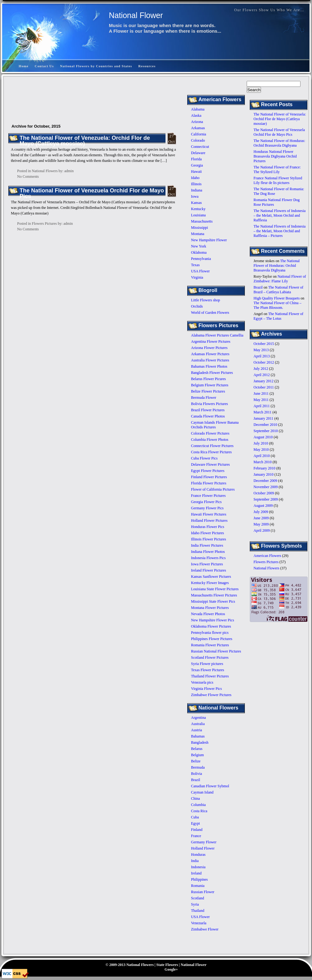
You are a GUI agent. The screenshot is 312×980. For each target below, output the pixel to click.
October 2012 (264, 362)
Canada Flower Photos (208, 416)
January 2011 (263, 418)
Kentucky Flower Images (210, 583)
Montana (198, 234)
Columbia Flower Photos (210, 440)
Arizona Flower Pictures (209, 348)
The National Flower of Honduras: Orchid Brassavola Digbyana (279, 143)
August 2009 (263, 506)
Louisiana (198, 215)
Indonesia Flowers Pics (208, 558)
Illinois (196, 184)
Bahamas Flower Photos (209, 366)
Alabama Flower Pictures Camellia (217, 335)
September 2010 (266, 431)
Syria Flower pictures (207, 664)
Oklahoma (199, 252)
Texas (195, 265)
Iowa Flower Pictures (207, 564)
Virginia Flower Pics (206, 689)
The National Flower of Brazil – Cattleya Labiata (278, 290)
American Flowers (267, 556)
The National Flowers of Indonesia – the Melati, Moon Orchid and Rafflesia (279, 215)
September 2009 (266, 499)
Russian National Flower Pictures (216, 651)
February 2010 (264, 468)
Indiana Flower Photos (208, 552)
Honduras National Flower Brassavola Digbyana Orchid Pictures (275, 156)
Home (24, 66)
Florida (196, 159)
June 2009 (261, 518)
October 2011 (264, 387)
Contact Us (44, 66)
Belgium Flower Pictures (210, 385)
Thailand (198, 911)
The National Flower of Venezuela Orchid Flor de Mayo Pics (279, 132)
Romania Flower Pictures (210, 645)
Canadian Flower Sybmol (210, 786)
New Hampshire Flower (209, 240)
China (196, 799)
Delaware (198, 153)
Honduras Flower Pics (208, 527)
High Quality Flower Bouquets (277, 298)
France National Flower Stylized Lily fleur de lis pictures (278, 180)
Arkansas (198, 128)
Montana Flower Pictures (210, 608)
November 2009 (266, 487)
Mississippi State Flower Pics (213, 601)
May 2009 (261, 524)
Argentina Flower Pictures (211, 342)
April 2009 (262, 530)
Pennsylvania (201, 259)
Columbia (198, 805)
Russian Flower (203, 892)
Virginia (197, 277)
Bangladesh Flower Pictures (212, 373)
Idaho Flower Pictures (207, 533)
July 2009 (261, 512)
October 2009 (264, 493)
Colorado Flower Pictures (210, 433)
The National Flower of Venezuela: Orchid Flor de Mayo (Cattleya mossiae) (280, 119)
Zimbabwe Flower (205, 929)
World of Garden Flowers (210, 313)
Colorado (198, 140)
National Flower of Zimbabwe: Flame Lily (280, 279)
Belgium (197, 755)
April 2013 (262, 356)
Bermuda (198, 767)
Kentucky (198, 209)
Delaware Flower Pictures (210, 464)
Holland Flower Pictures (209, 521)
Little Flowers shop (205, 300)
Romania (198, 886)
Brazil (258, 287)
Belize (196, 761)
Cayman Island (202, 792)
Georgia (197, 165)
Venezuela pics (202, 682)
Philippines (199, 879)
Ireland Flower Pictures (209, 570)
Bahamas (198, 736)
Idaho (195, 178)
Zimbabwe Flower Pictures (211, 695)
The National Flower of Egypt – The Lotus (278, 316)
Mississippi (200, 228)
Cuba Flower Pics (204, 458)
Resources (147, 66)
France (196, 836)
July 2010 (261, 443)
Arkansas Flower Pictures (210, 354)
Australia (198, 724)
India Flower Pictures (207, 545)
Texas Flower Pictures (207, 670)
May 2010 (261, 450)
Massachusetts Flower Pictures (214, 595)
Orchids (197, 306)
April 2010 (262, 456)
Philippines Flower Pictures (212, 639)
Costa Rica (199, 811)
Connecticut (200, 147)
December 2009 (265, 481)
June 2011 (261, 393)
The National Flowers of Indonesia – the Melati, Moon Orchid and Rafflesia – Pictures (279, 231)
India (195, 861)
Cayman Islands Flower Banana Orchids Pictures (215, 425)
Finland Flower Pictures (209, 477)
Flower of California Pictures (213, 489)
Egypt (196, 823)
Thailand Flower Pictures (210, 676)
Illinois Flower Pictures (209, 539)
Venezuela (199, 923)
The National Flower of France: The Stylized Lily (277, 170)
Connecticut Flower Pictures (212, 446)
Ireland (196, 873)
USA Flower (200, 271)
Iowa (195, 196)
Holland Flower (203, 848)
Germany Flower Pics (207, 508)
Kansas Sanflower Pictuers (211, 577)
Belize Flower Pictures (208, 391)
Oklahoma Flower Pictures (211, 626)
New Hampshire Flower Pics (212, 620)
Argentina (198, 718)
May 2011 (261, 400)
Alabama (198, 109)
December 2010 (265, 425)
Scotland (198, 898)
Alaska (196, 115)
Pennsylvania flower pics (210, 633)
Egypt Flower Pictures (208, 471)
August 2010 (263, 437)
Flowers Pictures (266, 562)
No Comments (28, 177)
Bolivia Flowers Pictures (210, 404)
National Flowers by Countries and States (96, 66)
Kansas (196, 203)
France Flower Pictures (208, 496)
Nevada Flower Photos (208, 614)
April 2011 (262, 406)
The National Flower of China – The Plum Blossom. (277, 305)
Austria (196, 730)
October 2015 (264, 344)
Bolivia (196, 774)
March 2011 (263, 412)
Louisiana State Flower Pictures (215, 589)
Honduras (198, 855)
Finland (197, 830)
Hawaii (196, 172)
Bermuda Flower (204, 398)
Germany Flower (204, 842)
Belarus (197, 749)
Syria (195, 904)
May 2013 (261, 350)
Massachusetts (202, 221)
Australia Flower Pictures (210, 360)
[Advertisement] (195, 48)
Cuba (195, 817)
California (199, 134)
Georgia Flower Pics (206, 502)
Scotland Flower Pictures (210, 657)
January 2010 (263, 474)
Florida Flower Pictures (209, 483)
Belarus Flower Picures (208, 379)
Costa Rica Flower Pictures (211, 452)
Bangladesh (200, 742)
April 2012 (262, 375)
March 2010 (263, 462)
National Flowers (266, 568)
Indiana (197, 190)
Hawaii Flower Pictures (209, 514)
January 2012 (263, 381)
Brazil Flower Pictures (208, 410)
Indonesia (198, 867)
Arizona (197, 122)
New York (199, 246)
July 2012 (261, 369)
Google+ (171, 969)
